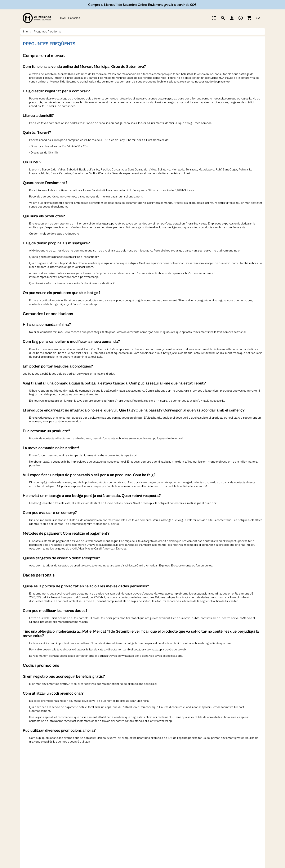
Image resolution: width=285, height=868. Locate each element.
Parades (74, 18)
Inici (63, 18)
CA (258, 18)
